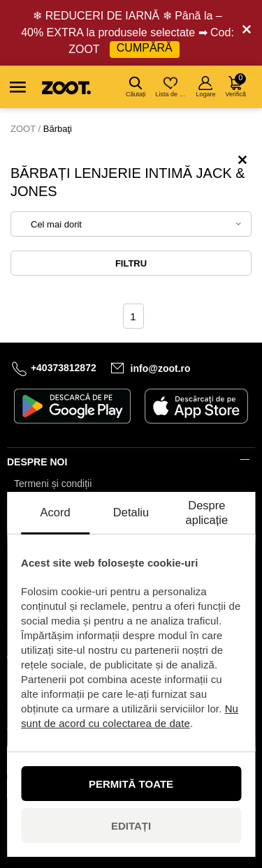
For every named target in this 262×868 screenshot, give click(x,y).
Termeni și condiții (53, 484)
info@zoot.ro (161, 368)
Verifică (235, 85)
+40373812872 (64, 368)
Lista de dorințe (172, 87)
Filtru (131, 263)
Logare (205, 87)
